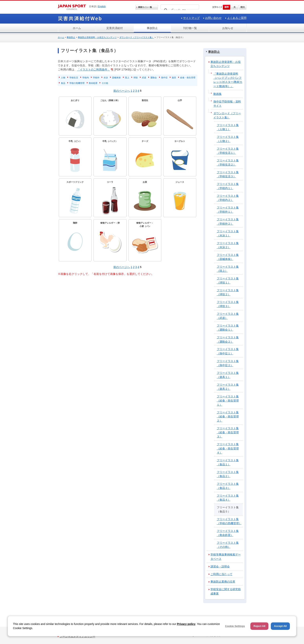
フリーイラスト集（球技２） (228, 292)
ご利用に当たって (221, 574)
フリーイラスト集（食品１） (228, 462)
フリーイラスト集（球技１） (228, 280)
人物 (63, 78)
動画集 (218, 94)
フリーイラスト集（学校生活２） (228, 162)
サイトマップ (191, 18)
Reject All (259, 626)
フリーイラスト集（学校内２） (228, 198)
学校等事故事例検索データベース (226, 557)
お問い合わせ (213, 18)
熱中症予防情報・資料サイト (227, 104)
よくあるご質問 (237, 18)
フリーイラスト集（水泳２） (228, 245)
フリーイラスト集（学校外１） (228, 210)
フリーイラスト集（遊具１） (228, 375)
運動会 (154, 78)
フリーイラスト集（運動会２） (228, 339)
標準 (227, 7)
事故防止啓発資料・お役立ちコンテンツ (97, 37)
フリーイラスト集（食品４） (228, 498)
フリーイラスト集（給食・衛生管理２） (228, 416)
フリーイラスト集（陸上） (228, 269)
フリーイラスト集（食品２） (228, 474)
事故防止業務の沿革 (223, 582)
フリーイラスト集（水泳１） (228, 233)
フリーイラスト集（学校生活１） (228, 151)
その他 (105, 83)
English (102, 6)
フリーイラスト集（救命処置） (228, 533)
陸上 (127, 78)
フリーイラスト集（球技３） (228, 304)
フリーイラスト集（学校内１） (228, 186)
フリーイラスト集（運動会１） (228, 328)
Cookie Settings (235, 626)
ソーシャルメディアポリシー (77, 636)
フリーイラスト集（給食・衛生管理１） (228, 401)
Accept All (280, 626)
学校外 (96, 78)
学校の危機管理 (77, 83)
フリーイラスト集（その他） (228, 545)
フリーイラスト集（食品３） (228, 486)
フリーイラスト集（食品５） (228, 509)
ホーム (77, 28)
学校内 (86, 78)
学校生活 (74, 78)
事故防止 (152, 28)
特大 (243, 7)
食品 (63, 83)
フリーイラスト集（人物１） (228, 127)
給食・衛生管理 (188, 78)
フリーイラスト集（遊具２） (228, 387)
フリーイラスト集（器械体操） (228, 257)
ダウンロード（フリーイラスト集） (137, 37)
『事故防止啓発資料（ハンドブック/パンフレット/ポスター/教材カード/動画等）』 (228, 80)
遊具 (174, 78)
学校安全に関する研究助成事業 (226, 591)
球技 (136, 78)
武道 (144, 78)
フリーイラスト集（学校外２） (228, 221)
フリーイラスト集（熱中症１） (228, 351)
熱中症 (164, 78)
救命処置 (93, 83)
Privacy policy (186, 624)
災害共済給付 (115, 28)
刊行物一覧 (190, 28)
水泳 (106, 78)
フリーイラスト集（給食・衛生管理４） (228, 448)
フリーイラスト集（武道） (228, 316)
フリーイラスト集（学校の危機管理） (229, 521)
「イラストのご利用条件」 (94, 70)
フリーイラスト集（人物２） (228, 139)
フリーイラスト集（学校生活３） (228, 174)
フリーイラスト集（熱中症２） (228, 363)
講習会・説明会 (220, 566)
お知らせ (228, 28)
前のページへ (122, 91)
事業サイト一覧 (145, 7)
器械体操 (116, 78)
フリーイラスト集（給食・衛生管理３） (228, 432)
